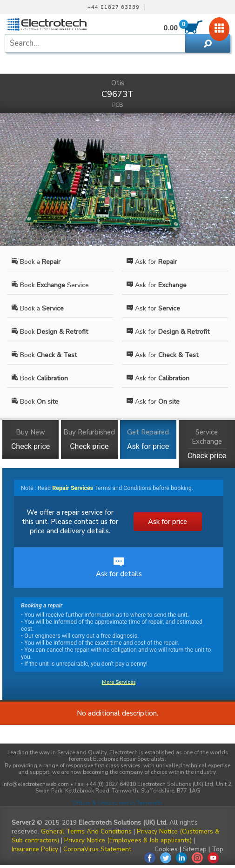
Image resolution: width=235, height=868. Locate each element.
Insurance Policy (35, 849)
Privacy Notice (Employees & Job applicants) (128, 840)
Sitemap (195, 849)
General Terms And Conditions (86, 831)
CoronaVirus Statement (97, 849)
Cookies (166, 849)
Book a (36, 262)
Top (218, 849)
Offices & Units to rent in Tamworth (117, 803)
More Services (119, 682)
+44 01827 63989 (114, 7)
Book (50, 332)
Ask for (152, 262)
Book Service (50, 285)
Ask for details (119, 568)
